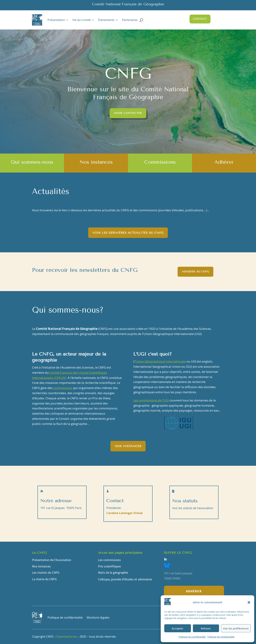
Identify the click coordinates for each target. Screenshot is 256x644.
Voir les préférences (236, 628)
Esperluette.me (67, 637)
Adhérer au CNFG (195, 272)
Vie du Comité (82, 20)
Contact (200, 19)
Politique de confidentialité (192, 637)
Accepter (178, 628)
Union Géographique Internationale (161, 361)
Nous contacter (128, 113)
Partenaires (130, 20)
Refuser (206, 628)
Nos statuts (185, 501)
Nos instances (128, 446)
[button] (249, 602)
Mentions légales (98, 618)
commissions (62, 388)
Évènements (106, 20)
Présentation (56, 20)
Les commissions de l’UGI (151, 400)
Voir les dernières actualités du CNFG (128, 233)
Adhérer (194, 591)
